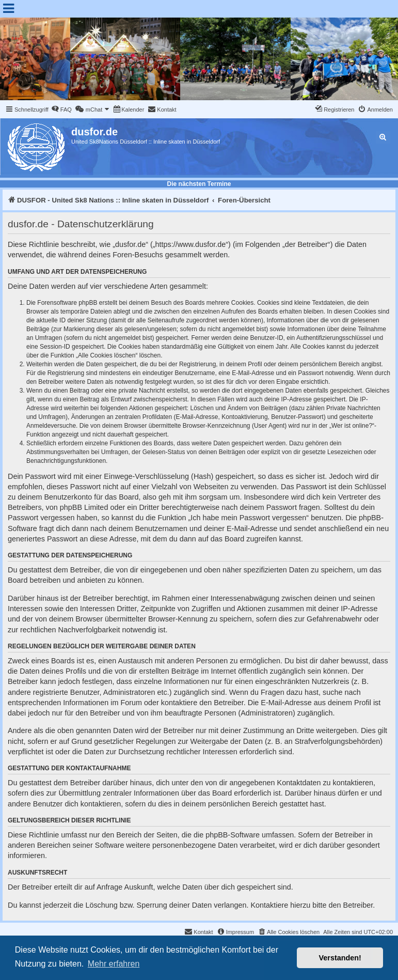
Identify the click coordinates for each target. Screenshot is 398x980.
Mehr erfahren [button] (114, 964)
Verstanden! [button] (340, 958)
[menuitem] (61, 110)
